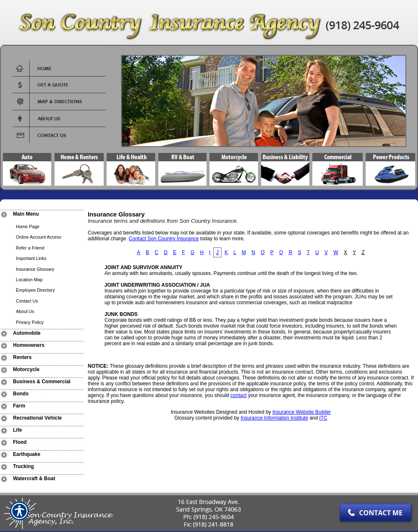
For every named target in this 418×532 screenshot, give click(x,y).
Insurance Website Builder (302, 412)
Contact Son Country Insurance (164, 239)
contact (238, 395)
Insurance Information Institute (274, 418)
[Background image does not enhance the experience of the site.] (42, 215)
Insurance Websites (192, 412)
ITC (323, 418)
